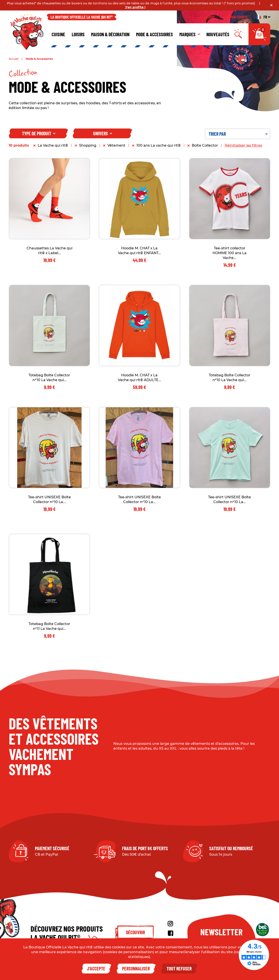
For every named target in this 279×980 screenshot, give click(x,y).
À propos (208, 17)
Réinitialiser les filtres (243, 145)
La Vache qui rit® (53, 145)
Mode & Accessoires (154, 34)
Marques (190, 34)
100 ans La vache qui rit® (159, 145)
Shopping (88, 145)
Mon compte (236, 17)
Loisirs (78, 34)
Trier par (238, 134)
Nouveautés (218, 34)
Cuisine (58, 34)
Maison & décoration (110, 34)
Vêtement (116, 145)
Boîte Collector (205, 145)
